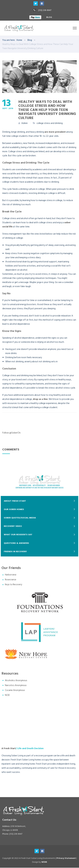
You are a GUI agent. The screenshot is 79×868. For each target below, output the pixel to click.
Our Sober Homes (14, 509)
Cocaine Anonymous (15, 690)
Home (19, 40)
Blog (49, 17)
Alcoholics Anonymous (16, 681)
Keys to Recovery (13, 585)
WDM (44, 862)
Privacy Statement (66, 858)
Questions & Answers (16, 543)
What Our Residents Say (18, 535)
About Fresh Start (15, 501)
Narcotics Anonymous (16, 685)
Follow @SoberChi (11, 433)
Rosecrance (11, 580)
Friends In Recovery (15, 552)
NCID (7, 695)
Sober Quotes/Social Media (20, 518)
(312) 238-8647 (45, 10)
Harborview (11, 575)
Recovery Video (13, 526)
